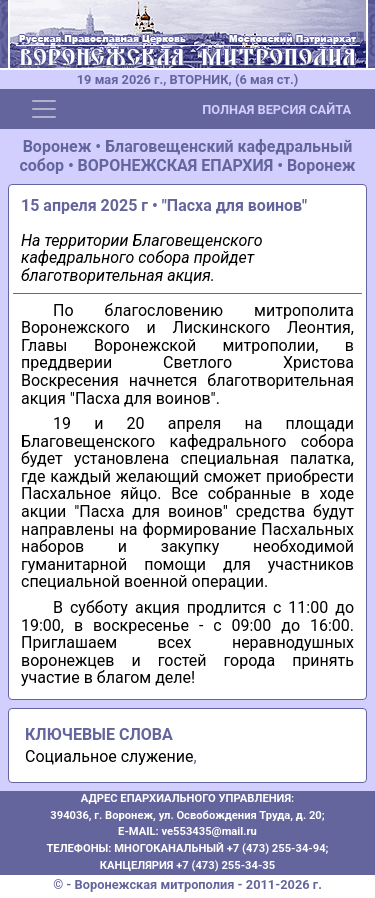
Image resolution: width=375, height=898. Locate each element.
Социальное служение (109, 756)
